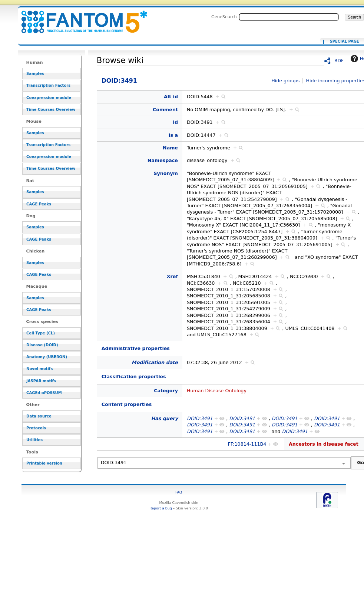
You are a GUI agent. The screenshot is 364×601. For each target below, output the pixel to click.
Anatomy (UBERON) (47, 357)
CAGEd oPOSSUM (44, 393)
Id (175, 122)
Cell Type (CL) (41, 333)
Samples (35, 74)
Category (166, 391)
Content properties (127, 404)
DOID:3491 (80, 18)
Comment (165, 110)
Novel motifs (39, 369)
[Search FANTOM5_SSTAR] (289, 17)
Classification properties (134, 377)
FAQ (179, 492)
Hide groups (285, 81)
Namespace (163, 160)
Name (170, 148)
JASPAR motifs (41, 381)
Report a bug (161, 508)
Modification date (155, 362)
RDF (339, 61)
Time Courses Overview (51, 110)
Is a (173, 135)
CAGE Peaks (39, 204)
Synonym (166, 173)
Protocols (36, 428)
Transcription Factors (48, 85)
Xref (172, 276)
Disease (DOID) (42, 345)
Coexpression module (49, 98)
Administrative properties (136, 348)
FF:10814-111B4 (247, 444)
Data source (39, 416)
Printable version (44, 463)
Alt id (171, 97)
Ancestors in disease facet (324, 444)
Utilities (34, 440)
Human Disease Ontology (217, 391)
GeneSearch (224, 17)
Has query (165, 418)
